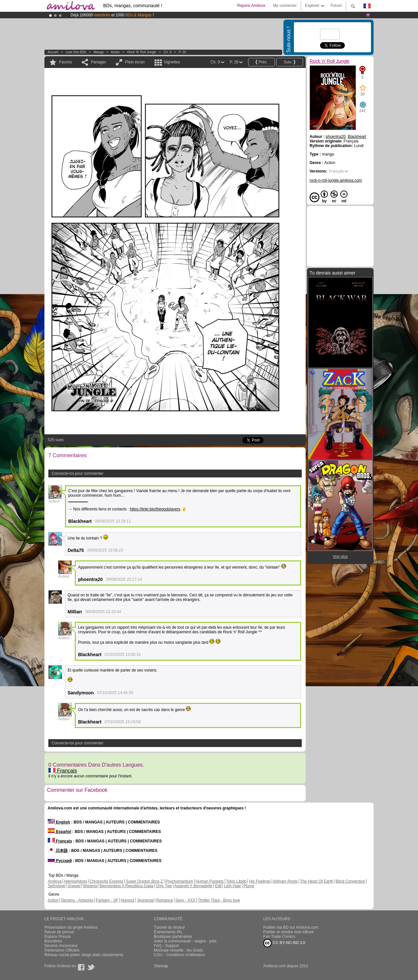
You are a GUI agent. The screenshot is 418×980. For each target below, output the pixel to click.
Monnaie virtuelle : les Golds (178, 950)
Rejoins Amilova (251, 6)
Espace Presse (58, 937)
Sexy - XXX (185, 900)
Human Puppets (210, 881)
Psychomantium (179, 881)
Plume (249, 886)
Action (115, 52)
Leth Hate (233, 886)
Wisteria (90, 886)
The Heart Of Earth (317, 881)
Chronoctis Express (106, 881)
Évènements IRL (168, 932)
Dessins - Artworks (77, 900)
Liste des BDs (76, 52)
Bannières (53, 941)
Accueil (53, 52)
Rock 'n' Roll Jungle (142, 52)
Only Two (164, 886)
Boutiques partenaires (173, 937)
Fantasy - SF (107, 900)
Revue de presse (59, 932)
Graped (74, 886)
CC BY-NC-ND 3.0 (284, 943)
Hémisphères (76, 881)
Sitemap (161, 966)
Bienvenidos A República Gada (127, 886)
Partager (99, 62)
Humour (128, 900)
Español (59, 832)
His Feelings (260, 881)
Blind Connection (350, 881)
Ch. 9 (168, 52)
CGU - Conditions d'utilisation (179, 955)
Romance (164, 900)
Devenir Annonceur (61, 946)
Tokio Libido (236, 881)
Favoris (65, 62)
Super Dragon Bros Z (144, 881)
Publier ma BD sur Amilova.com (291, 927)
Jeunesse (145, 900)
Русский (60, 861)
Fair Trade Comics (279, 937)
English (59, 822)
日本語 (58, 851)
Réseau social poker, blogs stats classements (84, 955)
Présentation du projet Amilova (71, 927)
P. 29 (182, 52)
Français (63, 771)
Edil (218, 886)
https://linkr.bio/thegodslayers (155, 509)
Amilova (55, 881)
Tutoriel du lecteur (169, 927)
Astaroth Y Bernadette (193, 886)
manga (99, 52)
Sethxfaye (56, 886)
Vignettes (172, 62)
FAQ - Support (166, 946)
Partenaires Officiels (62, 950)
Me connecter (285, 6)
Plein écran (135, 62)
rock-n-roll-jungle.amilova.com (336, 180)
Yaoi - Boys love (226, 900)
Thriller (204, 900)
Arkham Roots (285, 881)
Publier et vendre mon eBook (289, 932)
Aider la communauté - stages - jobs (185, 941)
